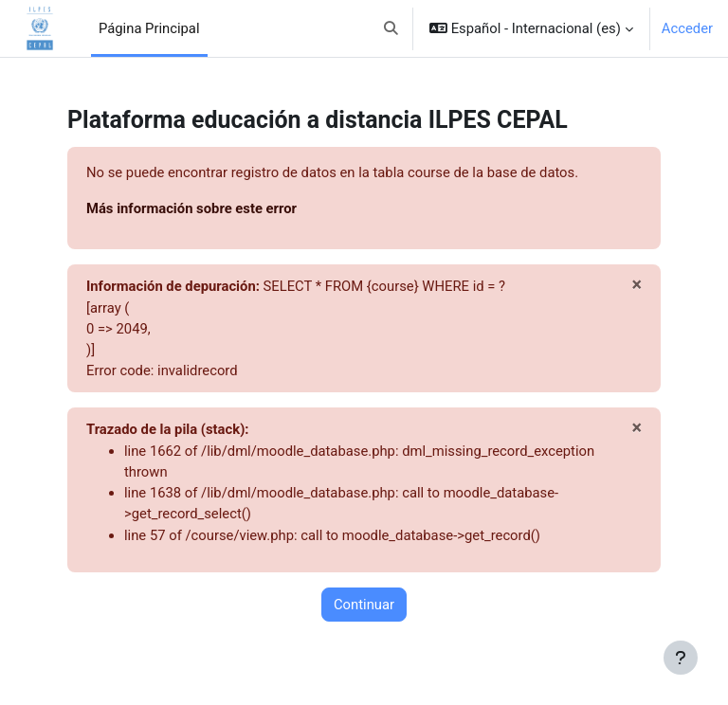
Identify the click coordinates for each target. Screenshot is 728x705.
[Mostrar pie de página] (681, 658)
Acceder (687, 28)
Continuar (364, 605)
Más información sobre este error (191, 208)
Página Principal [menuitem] (149, 28)
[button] (392, 28)
